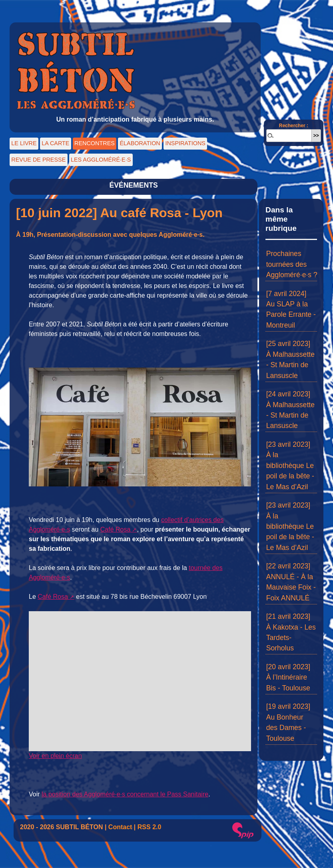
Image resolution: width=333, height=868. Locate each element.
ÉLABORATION (140, 143)
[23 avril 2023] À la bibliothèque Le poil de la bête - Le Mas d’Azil (290, 466)
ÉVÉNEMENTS (133, 185)
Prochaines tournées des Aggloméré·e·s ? (292, 264)
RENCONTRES (95, 143)
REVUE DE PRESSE (38, 160)
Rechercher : (294, 126)
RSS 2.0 (150, 827)
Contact (120, 827)
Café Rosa (116, 529)
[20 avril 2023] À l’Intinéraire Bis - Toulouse (288, 677)
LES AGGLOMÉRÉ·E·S (101, 160)
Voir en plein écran (55, 756)
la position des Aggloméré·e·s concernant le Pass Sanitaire (125, 794)
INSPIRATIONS (185, 143)
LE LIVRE (24, 143)
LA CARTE (55, 143)
